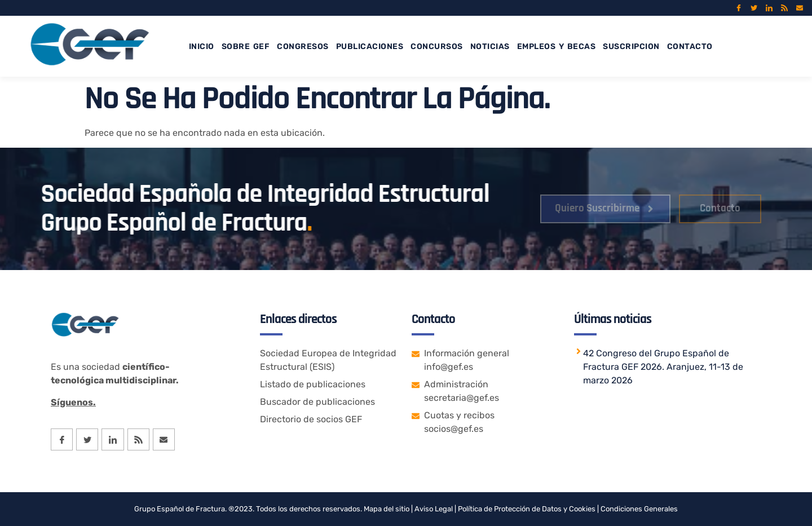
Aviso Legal (433, 509)
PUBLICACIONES (370, 47)
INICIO (202, 47)
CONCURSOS (437, 47)
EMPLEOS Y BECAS (557, 47)
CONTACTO (690, 47)
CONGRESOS (303, 47)
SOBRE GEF (246, 47)
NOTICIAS (490, 47)
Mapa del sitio (387, 509)
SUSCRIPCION (631, 47)
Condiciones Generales (639, 509)
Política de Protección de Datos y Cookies (527, 509)
